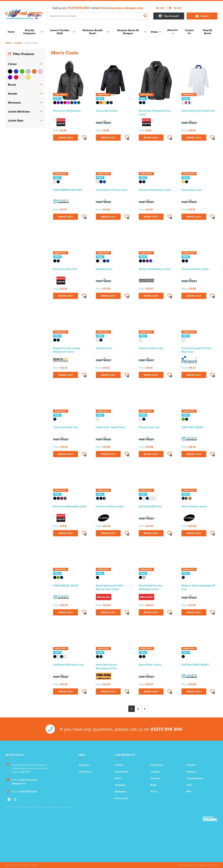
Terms (8, 807)
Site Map (70, 807)
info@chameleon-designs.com (122, 8)
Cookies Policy (31, 807)
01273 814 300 (79, 8)
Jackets (19, 43)
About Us (84, 765)
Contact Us (85, 772)
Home (8, 43)
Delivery (51, 807)
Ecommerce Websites (187, 865)
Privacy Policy (17, 807)
